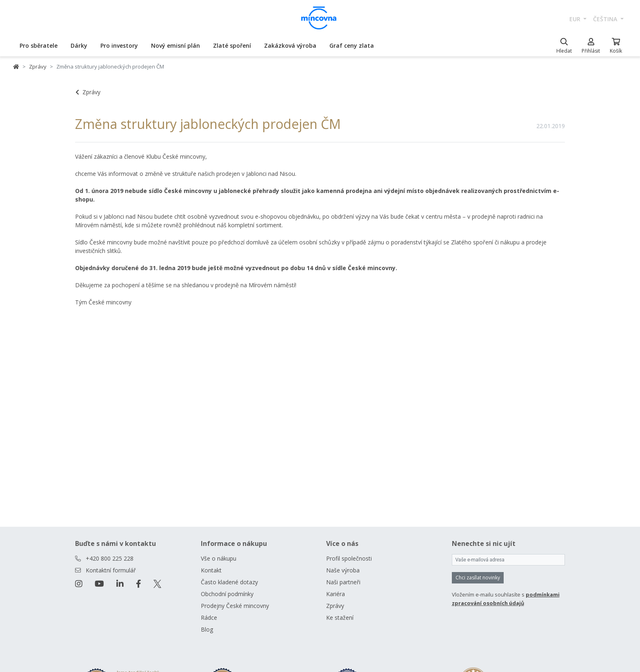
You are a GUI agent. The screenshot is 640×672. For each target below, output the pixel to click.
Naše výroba (343, 570)
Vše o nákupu (219, 558)
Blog (207, 629)
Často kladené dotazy (229, 582)
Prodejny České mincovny (235, 606)
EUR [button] (576, 19)
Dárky (79, 45)
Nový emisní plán (176, 45)
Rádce (209, 618)
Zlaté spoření (232, 45)
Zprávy (38, 67)
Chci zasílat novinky (478, 578)
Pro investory (119, 45)
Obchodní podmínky (227, 594)
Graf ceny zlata (352, 45)
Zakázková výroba (290, 45)
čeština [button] (606, 19)
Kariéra (336, 594)
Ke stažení (340, 618)
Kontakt (211, 570)
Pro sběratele (39, 45)
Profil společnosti (349, 558)
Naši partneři (343, 582)
